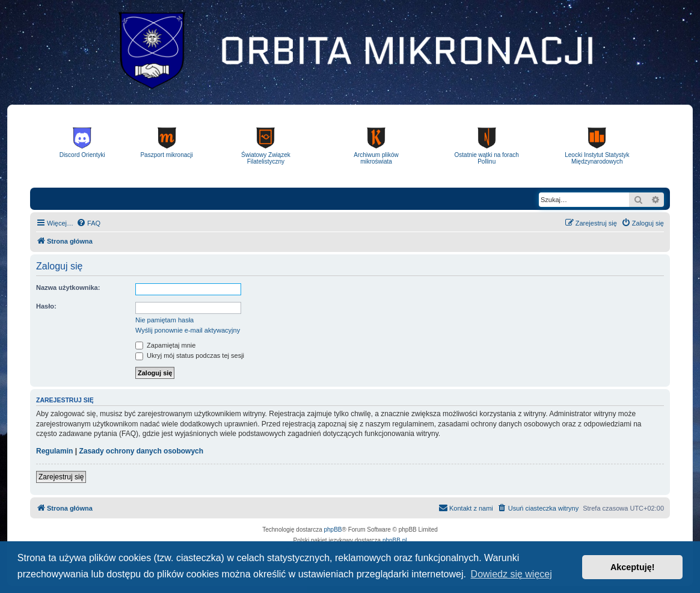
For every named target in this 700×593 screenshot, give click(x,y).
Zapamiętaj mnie (165, 345)
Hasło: (46, 306)
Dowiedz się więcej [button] (511, 574)
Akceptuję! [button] (633, 567)
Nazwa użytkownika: (68, 287)
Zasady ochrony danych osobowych (141, 451)
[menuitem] (88, 223)
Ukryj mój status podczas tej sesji (190, 355)
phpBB (333, 530)
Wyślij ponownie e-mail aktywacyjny (188, 330)
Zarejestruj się (61, 477)
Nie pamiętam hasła (164, 320)
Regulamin (54, 451)
